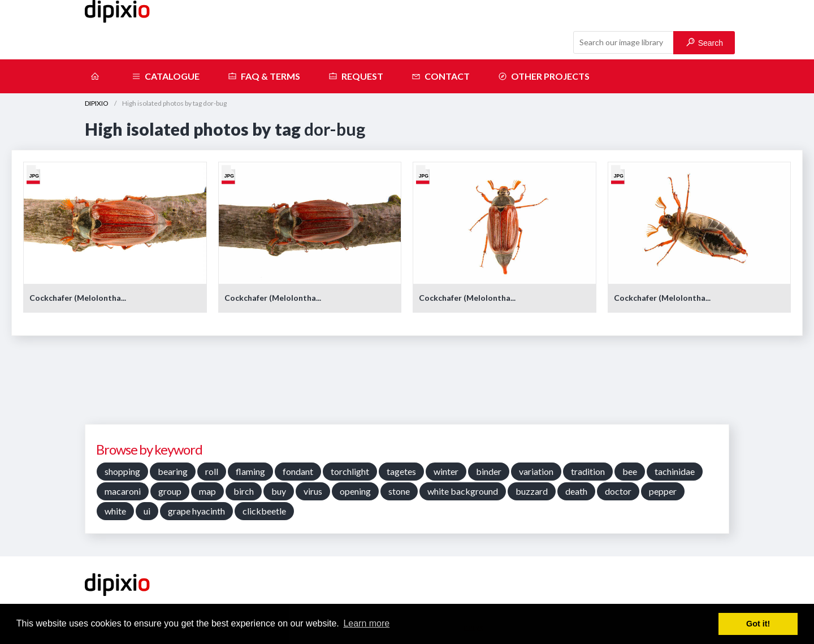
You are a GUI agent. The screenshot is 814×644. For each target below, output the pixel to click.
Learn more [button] (366, 623)
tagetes (401, 471)
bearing (173, 471)
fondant (298, 471)
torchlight (350, 471)
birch (244, 491)
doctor (618, 491)
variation (536, 471)
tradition (588, 471)
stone (399, 491)
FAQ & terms (264, 76)
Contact (441, 76)
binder (489, 471)
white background (463, 491)
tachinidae (675, 471)
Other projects (544, 76)
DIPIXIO (97, 103)
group (170, 491)
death (576, 491)
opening (355, 491)
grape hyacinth (196, 511)
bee (630, 471)
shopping (122, 471)
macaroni (123, 491)
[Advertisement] (407, 384)
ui (147, 511)
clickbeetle (264, 511)
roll (212, 471)
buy (279, 491)
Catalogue (166, 76)
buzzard (532, 491)
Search (705, 43)
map (207, 491)
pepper (663, 491)
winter (446, 471)
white (115, 511)
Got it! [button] (758, 624)
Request (356, 76)
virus (313, 491)
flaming (250, 471)
